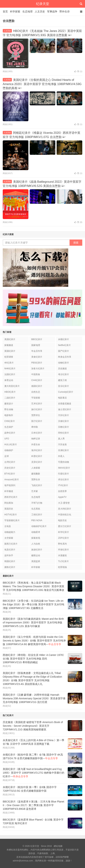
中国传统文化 (65, 515)
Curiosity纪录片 (66, 392)
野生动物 (9, 409)
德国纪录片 (37, 386)
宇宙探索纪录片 (12, 520)
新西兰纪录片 (11, 544)
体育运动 (9, 380)
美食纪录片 (37, 357)
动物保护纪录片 (39, 526)
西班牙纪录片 (11, 497)
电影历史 (62, 520)
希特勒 (35, 427)
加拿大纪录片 (38, 369)
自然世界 (62, 491)
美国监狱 (36, 561)
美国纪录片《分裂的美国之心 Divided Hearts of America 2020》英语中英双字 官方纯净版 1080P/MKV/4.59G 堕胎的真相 (42, 84)
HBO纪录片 (10, 392)
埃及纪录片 (10, 550)
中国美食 (36, 374)
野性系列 (62, 544)
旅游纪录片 (37, 550)
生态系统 (36, 509)
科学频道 (9, 491)
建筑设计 (9, 404)
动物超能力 (10, 532)
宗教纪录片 (64, 427)
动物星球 (36, 532)
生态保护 (9, 427)
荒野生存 (36, 480)
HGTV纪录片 (11, 515)
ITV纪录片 (63, 485)
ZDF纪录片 (63, 538)
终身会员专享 (65, 357)
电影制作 (9, 415)
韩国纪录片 (10, 561)
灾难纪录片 (64, 421)
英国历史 (9, 509)
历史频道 (62, 369)
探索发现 (36, 538)
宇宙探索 (36, 398)
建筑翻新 (36, 474)
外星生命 (36, 444)
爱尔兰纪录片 (65, 526)
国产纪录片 (64, 351)
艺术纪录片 (37, 404)
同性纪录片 (64, 433)
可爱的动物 (64, 462)
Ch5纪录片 (10, 421)
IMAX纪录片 (64, 468)
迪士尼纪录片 (65, 409)
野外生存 (65, 12)
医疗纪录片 (37, 421)
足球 (7, 456)
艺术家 (35, 491)
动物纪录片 (64, 363)
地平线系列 (10, 485)
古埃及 (8, 526)
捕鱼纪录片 (10, 567)
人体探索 (36, 468)
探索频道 (9, 345)
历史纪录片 (10, 468)
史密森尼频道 (65, 404)
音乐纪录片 (64, 386)
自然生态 (36, 392)
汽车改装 (62, 444)
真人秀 (61, 439)
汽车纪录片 (64, 415)
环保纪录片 (64, 550)
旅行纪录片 (37, 409)
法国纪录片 (10, 374)
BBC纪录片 (37, 339)
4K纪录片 (9, 363)
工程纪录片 (37, 515)
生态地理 (27, 12)
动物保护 (9, 450)
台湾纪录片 (10, 462)
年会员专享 (37, 351)
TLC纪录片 (63, 561)
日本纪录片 (37, 433)
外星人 (61, 456)
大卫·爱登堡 (64, 503)
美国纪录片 (10, 339)
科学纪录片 (64, 532)
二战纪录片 (10, 398)
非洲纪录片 (64, 450)
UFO (7, 439)
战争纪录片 (10, 433)
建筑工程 (62, 380)
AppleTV (62, 497)
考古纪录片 (64, 374)
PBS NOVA (37, 520)
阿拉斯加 (9, 503)
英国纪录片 (10, 351)
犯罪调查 (9, 357)
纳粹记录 (36, 439)
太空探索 (9, 538)
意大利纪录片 (65, 509)
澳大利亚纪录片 (12, 386)
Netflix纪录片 (64, 345)
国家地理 (36, 345)
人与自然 (36, 544)
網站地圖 (58, 846)
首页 (5, 12)
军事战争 (52, 12)
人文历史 (40, 12)
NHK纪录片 (10, 369)
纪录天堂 (43, 4)
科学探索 (15, 12)
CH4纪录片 (37, 380)
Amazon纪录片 (12, 480)
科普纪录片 (37, 456)
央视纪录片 (64, 339)
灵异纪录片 (37, 462)
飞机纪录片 (37, 485)
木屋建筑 (62, 555)
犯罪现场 (62, 567)
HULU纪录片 (11, 444)
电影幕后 (62, 398)
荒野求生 (36, 415)
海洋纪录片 (37, 450)
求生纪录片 (64, 480)
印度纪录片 (64, 474)
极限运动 (36, 555)
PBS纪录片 (37, 363)
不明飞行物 (37, 503)
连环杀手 (9, 555)
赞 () (78, 71)
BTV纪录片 (10, 474)
